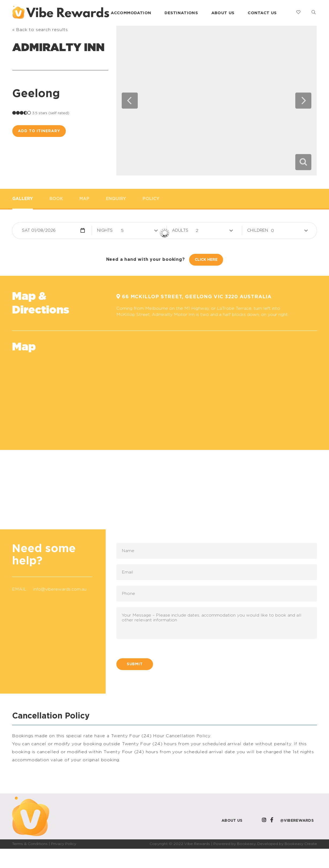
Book (56, 199)
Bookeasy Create (301, 844)
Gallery (23, 199)
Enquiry (116, 199)
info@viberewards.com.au (60, 589)
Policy (151, 199)
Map (84, 199)
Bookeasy (246, 844)
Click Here (206, 260)
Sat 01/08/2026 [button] (39, 230)
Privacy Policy (64, 844)
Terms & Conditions (30, 844)
